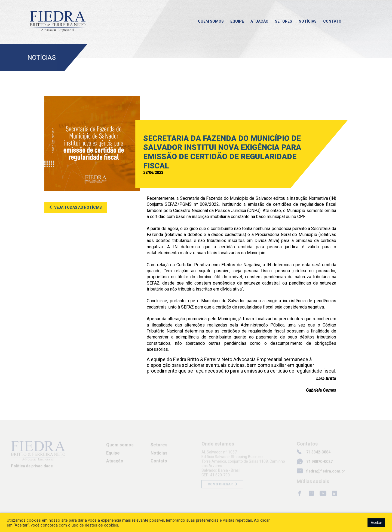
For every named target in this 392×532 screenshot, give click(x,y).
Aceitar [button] (376, 523)
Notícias (308, 21)
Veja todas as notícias (78, 207)
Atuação (259, 21)
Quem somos (211, 21)
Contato (332, 21)
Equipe (237, 21)
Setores (284, 21)
